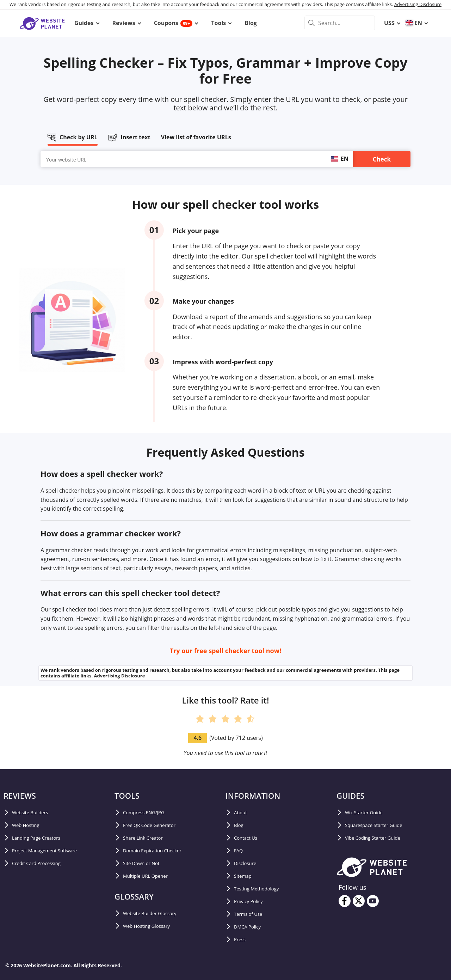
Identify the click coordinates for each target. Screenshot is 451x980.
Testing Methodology (262, 889)
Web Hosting (29, 825)
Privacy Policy (252, 901)
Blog (240, 825)
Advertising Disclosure (418, 4)
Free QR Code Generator (156, 825)
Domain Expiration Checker (160, 851)
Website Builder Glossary (157, 913)
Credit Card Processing (43, 863)
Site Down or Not (146, 863)
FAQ (240, 851)
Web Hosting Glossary (153, 926)
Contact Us (249, 838)
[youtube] (373, 901)
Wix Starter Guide (369, 812)
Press (241, 939)
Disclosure (248, 863)
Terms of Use (252, 914)
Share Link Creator (148, 838)
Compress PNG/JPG (149, 812)
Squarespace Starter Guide (381, 825)
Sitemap (245, 876)
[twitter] (359, 901)
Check (382, 159)
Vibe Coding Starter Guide (380, 838)
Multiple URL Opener (151, 876)
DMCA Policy (251, 927)
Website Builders (35, 812)
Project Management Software (53, 851)
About (242, 812)
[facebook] (345, 901)
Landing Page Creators (42, 838)
